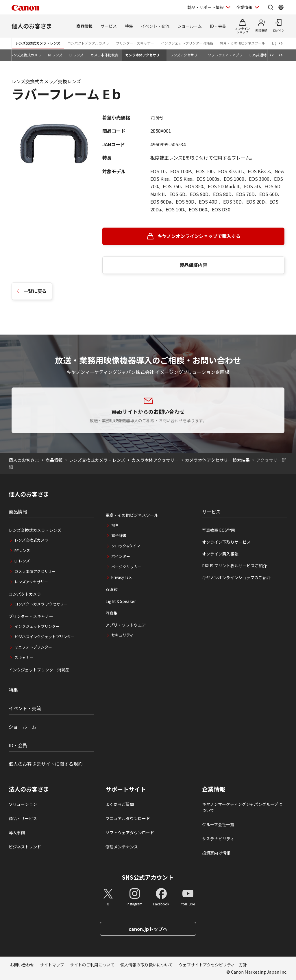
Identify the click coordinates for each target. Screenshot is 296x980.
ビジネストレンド (25, 847)
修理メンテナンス (122, 847)
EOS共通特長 (260, 55)
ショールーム (190, 26)
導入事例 (17, 833)
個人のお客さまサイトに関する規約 (46, 764)
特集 (129, 26)
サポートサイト (126, 789)
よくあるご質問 (120, 804)
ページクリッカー (126, 567)
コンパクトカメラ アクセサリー (41, 604)
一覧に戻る (35, 291)
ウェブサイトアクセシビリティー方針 (213, 965)
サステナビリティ (218, 839)
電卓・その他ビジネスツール (243, 43)
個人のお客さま (32, 26)
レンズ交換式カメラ (25, 55)
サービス (109, 26)
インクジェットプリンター (37, 626)
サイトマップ (52, 965)
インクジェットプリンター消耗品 (187, 43)
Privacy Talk (121, 577)
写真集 (112, 613)
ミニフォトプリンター (33, 647)
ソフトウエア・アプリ (225, 55)
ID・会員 (218, 26)
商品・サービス (23, 818)
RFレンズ (55, 55)
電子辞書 (119, 535)
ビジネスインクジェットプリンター (45, 637)
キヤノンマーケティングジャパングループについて (242, 807)
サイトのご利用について (92, 965)
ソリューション (23, 804)
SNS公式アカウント (148, 877)
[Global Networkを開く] (281, 7)
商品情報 (84, 26)
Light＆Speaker (121, 601)
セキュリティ (122, 635)
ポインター (121, 556)
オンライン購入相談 (220, 554)
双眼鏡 (112, 589)
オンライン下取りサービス (226, 542)
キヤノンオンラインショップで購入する (199, 236)
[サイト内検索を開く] (271, 7)
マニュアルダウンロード (128, 818)
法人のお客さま (29, 789)
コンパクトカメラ (25, 594)
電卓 (115, 525)
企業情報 (214, 789)
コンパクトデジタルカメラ (88, 43)
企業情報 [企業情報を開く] (244, 7)
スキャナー (24, 657)
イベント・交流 (155, 26)
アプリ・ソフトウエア (126, 625)
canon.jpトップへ (148, 929)
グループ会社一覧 (218, 824)
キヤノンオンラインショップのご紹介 (236, 577)
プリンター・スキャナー (135, 43)
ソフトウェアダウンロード (130, 833)
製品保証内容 (193, 265)
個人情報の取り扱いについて (147, 965)
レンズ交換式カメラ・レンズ (38, 43)
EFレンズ (76, 55)
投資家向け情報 (216, 853)
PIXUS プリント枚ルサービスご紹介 (234, 566)
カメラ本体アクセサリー (144, 55)
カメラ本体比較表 (104, 55)
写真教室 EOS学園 (219, 530)
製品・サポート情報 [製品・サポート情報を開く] (206, 7)
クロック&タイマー (128, 546)
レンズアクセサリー (185, 55)
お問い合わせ (22, 965)
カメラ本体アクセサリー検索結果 (217, 460)
